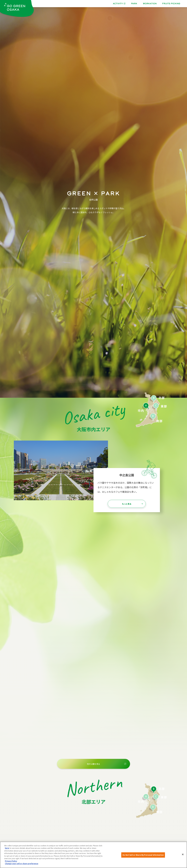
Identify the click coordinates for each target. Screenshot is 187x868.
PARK (134, 4)
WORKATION (150, 4)
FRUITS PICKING (171, 4)
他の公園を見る (93, 764)
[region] (93, 855)
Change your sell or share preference (22, 864)
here (7, 848)
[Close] (183, 854)
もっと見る (127, 504)
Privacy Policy (11, 861)
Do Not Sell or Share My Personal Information (143, 855)
